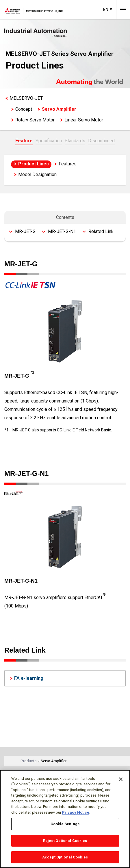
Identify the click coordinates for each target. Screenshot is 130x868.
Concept (24, 109)
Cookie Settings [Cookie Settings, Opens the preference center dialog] (65, 824)
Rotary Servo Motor (35, 120)
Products (28, 761)
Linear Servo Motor (84, 120)
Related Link (101, 231)
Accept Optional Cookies (65, 857)
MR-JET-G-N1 (62, 231)
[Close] (121, 779)
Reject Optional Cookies (65, 841)
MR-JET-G (25, 231)
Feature (24, 141)
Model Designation (37, 174)
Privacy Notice (76, 812)
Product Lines (34, 164)
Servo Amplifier (59, 109)
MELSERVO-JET (26, 98)
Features (68, 164)
